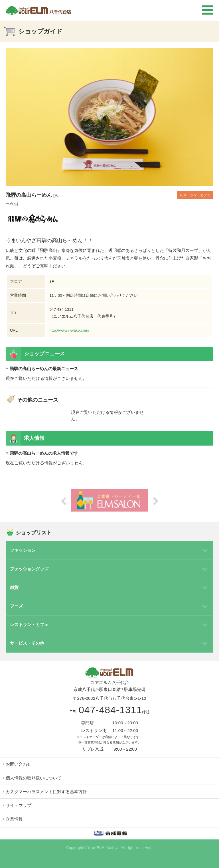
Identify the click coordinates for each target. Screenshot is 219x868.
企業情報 (14, 819)
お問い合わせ (19, 764)
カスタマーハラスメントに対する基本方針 (46, 792)
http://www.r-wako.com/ (69, 330)
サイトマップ (19, 805)
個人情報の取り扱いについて (34, 778)
